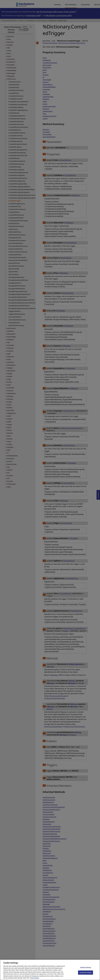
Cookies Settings (86, 969)
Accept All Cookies (85, 974)
